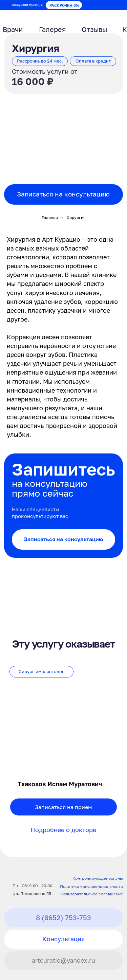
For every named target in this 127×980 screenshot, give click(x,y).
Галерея (52, 29)
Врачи (13, 29)
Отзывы (94, 29)
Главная (50, 217)
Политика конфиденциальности (91, 887)
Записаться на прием (63, 807)
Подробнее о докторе (63, 830)
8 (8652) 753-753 (63, 917)
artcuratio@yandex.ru (63, 960)
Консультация (63, 939)
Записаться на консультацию (63, 194)
